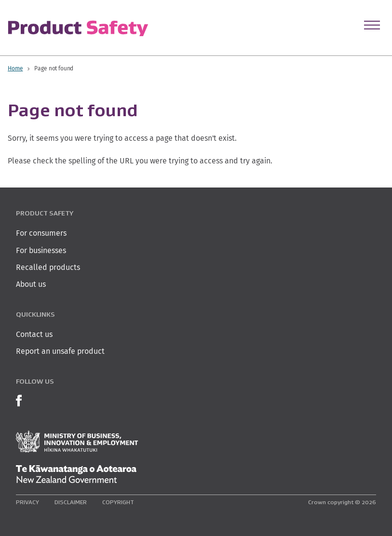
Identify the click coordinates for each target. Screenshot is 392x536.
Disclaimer (71, 502)
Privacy (27, 502)
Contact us (34, 334)
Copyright (118, 502)
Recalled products (48, 267)
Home (15, 68)
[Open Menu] (372, 25)
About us (31, 284)
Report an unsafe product (60, 351)
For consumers (41, 233)
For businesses (41, 250)
